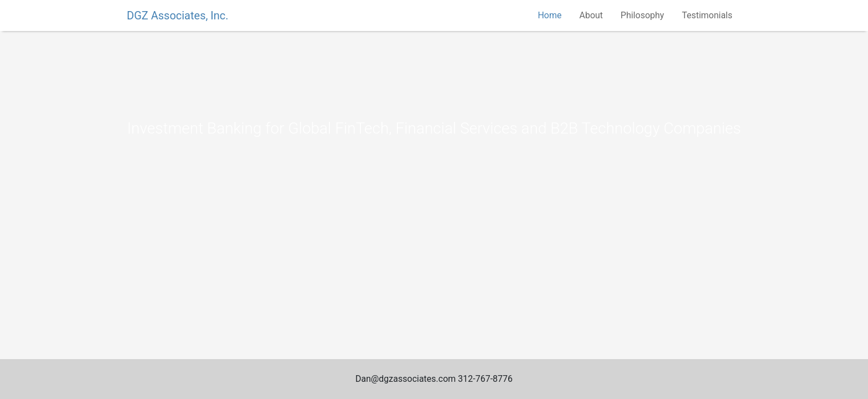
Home (549, 15)
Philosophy (642, 15)
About (591, 15)
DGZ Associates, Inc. (178, 16)
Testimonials (707, 15)
